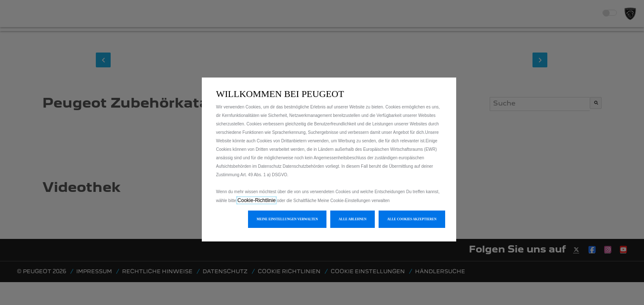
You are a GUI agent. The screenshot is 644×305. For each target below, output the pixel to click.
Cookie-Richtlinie (256, 200)
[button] (287, 219)
